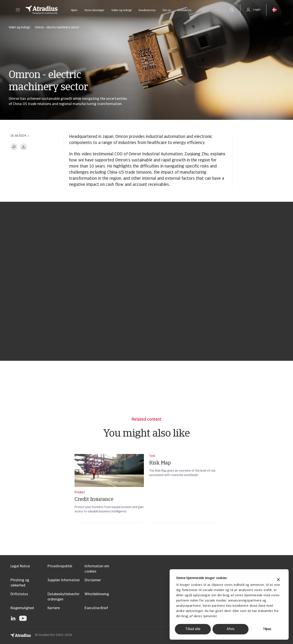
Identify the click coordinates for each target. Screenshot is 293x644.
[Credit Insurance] (109, 494)
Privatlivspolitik (60, 566)
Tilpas (267, 629)
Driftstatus (19, 594)
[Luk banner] (278, 580)
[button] (18, 10)
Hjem (74, 10)
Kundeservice (147, 10)
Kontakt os (185, 10)
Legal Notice (20, 566)
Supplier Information (64, 580)
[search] (232, 10)
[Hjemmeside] (42, 10)
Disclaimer (93, 580)
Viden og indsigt (122, 10)
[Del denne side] (14, 147)
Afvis (231, 629)
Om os (167, 10)
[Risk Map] (184, 494)
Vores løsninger (94, 10)
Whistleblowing (97, 594)
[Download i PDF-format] (24, 147)
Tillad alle (193, 629)
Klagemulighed (22, 608)
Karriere (54, 608)
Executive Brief (96, 608)
